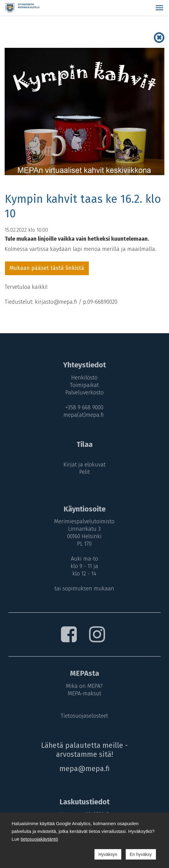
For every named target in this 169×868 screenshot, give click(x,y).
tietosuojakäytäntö (39, 839)
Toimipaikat (84, 385)
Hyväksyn (108, 854)
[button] (159, 8)
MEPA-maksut (84, 693)
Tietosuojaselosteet (84, 716)
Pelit (84, 472)
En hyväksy (141, 854)
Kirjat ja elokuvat (84, 465)
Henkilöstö (84, 378)
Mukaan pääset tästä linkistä (47, 268)
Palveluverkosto (84, 393)
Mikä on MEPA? (84, 686)
